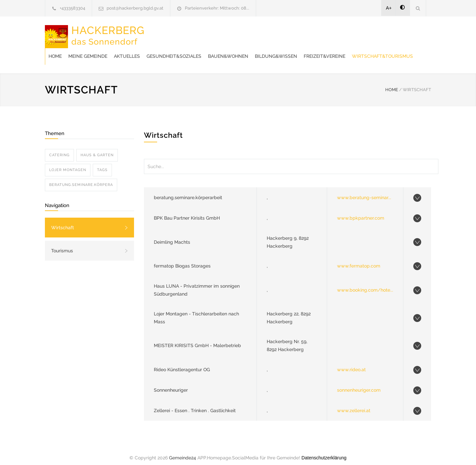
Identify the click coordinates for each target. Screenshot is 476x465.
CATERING (59, 148)
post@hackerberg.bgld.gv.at (135, 8)
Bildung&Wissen (382, 33)
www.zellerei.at (354, 404)
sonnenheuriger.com (359, 383)
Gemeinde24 (183, 451)
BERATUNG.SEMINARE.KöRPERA (81, 178)
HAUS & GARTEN (97, 148)
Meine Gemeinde (193, 33)
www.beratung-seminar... (364, 191)
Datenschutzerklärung (324, 451)
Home (161, 33)
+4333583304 (72, 8)
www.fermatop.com (359, 259)
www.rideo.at (351, 363)
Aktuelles (233, 33)
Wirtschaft (63, 221)
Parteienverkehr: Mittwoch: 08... (217, 8)
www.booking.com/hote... (365, 283)
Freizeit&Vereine (175, 50)
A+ (389, 8)
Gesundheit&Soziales (280, 33)
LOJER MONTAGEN (68, 163)
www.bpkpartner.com (361, 211)
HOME (392, 83)
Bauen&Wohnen (334, 33)
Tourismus (62, 244)
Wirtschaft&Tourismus (233, 50)
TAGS (102, 163)
